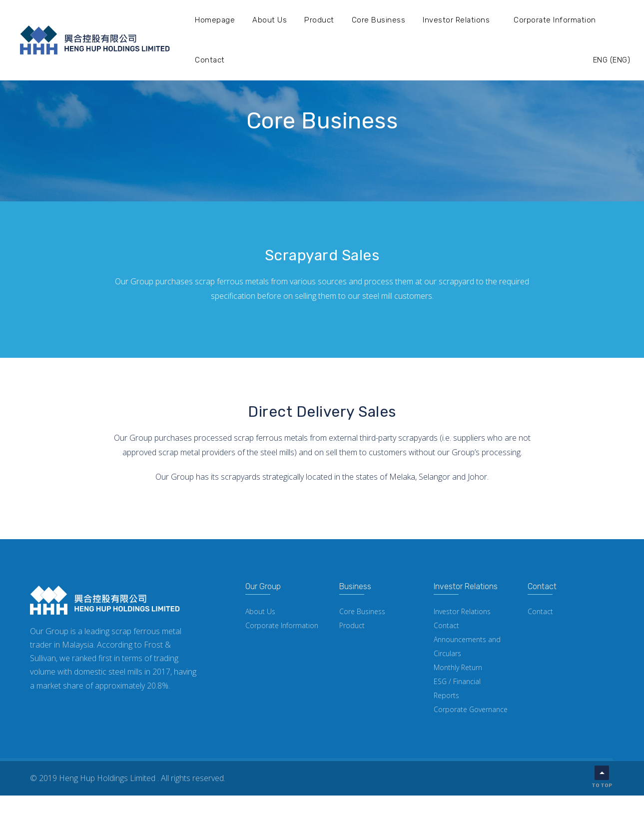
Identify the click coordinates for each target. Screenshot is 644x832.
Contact (210, 60)
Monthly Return (458, 667)
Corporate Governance (471, 709)
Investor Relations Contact (462, 618)
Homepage (215, 20)
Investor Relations (456, 20)
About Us (270, 20)
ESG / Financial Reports (457, 688)
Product (319, 20)
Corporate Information (555, 20)
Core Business (379, 20)
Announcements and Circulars (467, 646)
